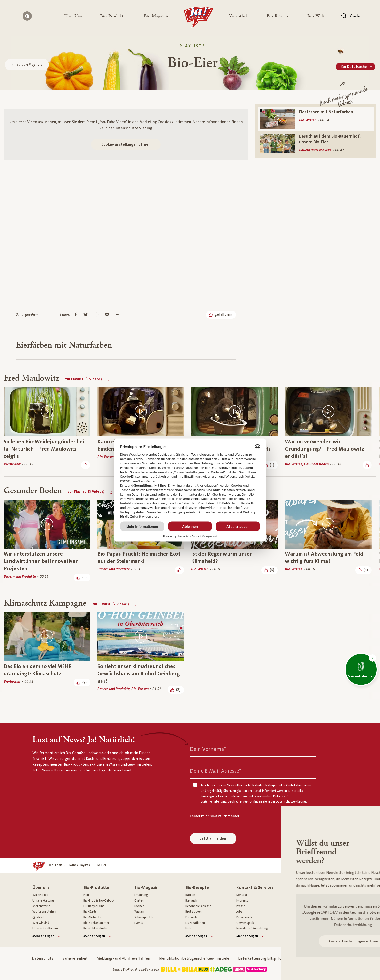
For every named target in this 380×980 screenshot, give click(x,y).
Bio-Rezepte (197, 888)
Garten (139, 901)
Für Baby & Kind (94, 906)
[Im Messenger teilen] (107, 315)
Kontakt (242, 895)
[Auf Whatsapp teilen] (97, 315)
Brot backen (194, 912)
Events (139, 923)
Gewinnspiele (245, 923)
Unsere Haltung (43, 901)
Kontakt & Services (255, 888)
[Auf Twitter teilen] (86, 315)
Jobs (239, 912)
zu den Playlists (27, 65)
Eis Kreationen (195, 923)
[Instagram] (312, 904)
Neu (86, 895)
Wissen (139, 912)
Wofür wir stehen (44, 912)
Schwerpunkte (144, 917)
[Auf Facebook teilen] (76, 315)
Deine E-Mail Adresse (216, 771)
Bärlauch (191, 901)
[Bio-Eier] (101, 865)
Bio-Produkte (96, 888)
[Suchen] (353, 16)
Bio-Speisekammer (96, 923)
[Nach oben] (322, 865)
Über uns (41, 888)
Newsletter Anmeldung (252, 928)
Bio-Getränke (92, 917)
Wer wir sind (41, 923)
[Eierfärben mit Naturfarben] (316, 119)
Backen (190, 895)
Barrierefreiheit (75, 959)
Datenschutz (43, 959)
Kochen (139, 906)
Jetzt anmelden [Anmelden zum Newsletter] (213, 838)
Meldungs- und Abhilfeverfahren (123, 959)
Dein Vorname (208, 749)
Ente (188, 928)
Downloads (244, 917)
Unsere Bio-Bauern (45, 928)
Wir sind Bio (40, 895)
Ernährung (141, 895)
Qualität (38, 917)
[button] (73, 16)
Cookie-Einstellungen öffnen (126, 144)
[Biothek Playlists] (79, 865)
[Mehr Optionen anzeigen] (117, 315)
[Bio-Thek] (55, 865)
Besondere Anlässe (198, 906)
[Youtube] (340, 904)
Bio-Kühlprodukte (95, 928)
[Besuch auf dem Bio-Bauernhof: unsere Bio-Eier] (316, 144)
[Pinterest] (326, 904)
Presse (241, 906)
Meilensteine (41, 906)
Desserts (191, 917)
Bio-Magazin (146, 888)
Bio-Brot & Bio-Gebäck (99, 901)
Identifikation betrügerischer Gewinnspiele (194, 959)
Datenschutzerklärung (133, 128)
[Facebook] (298, 904)
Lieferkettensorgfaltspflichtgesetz (267, 959)
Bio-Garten (91, 912)
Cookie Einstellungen (322, 959)
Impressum (244, 901)
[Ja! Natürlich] (199, 18)
